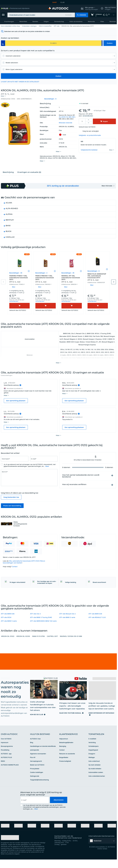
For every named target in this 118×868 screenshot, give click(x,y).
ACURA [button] (9, 201)
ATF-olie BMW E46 (8, 622)
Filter (102, 21)
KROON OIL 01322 (8, 645)
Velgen (46, 21)
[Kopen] (19, 304)
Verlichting (92, 751)
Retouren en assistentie (67, 762)
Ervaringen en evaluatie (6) (29, 170)
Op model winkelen (95, 777)
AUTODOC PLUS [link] (6, 766)
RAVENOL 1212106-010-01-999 (71, 645)
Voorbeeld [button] (68, 15)
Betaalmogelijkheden (66, 751)
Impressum (5, 751)
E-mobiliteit (92, 747)
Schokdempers (94, 755)
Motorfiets (23, 21)
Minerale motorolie (66, 121)
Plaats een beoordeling (12, 500)
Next (114, 280)
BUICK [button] (9, 229)
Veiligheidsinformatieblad (89, 148)
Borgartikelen (64, 766)
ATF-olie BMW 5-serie (9, 629)
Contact (15, 561)
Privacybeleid (35, 777)
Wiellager (92, 766)
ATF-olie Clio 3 (35, 622)
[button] (89, 8)
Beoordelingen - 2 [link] (41, 271)
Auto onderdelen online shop (10, 26)
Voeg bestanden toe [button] (11, 492)
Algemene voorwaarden (38, 762)
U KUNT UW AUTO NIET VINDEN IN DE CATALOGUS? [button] (20, 82)
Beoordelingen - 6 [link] (94, 269)
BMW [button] (8, 224)
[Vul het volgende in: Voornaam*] (15, 453)
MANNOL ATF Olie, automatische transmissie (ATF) (72, 277)
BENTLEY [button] (10, 218)
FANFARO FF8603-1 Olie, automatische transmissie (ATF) (19, 277)
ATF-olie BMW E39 (95, 622)
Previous (3, 280)
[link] (15, 8)
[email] (35, 808)
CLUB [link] (62, 2)
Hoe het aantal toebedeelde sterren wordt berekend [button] (81, 470)
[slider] (25, 448)
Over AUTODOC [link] (6, 747)
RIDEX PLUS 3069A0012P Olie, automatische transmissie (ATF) (98, 275)
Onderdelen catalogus (29, 26)
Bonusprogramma (7, 755)
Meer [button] (47, 461)
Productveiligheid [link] (65, 770)
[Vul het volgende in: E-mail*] (44, 453)
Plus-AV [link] (33, 766)
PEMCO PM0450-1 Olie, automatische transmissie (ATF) (46, 277)
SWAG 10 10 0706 (38, 645)
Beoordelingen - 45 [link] (68, 271)
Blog (32, 751)
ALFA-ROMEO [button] (12, 207)
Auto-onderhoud (94, 770)
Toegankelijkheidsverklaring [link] (40, 788)
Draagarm (92, 762)
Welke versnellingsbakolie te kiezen (20, 518)
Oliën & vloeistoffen (45, 26)
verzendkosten (88, 114)
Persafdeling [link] (5, 758)
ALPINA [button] (9, 212)
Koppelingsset (93, 758)
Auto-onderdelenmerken (97, 784)
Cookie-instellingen (37, 781)
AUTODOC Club (35, 747)
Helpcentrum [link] (64, 747)
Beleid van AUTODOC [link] (37, 773)
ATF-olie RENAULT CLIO (97, 626)
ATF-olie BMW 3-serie (67, 626)
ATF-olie (57, 26)
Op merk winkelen (95, 773)
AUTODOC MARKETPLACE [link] (10, 773)
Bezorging (63, 755)
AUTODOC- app (6, 762)
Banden (35, 21)
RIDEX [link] (3, 770)
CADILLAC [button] (10, 235)
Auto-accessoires (76, 21)
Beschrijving (8, 170)
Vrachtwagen (9, 21)
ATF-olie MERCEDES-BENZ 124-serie (43, 629)
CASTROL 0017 (52, 645)
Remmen (113, 21)
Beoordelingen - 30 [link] (16, 271)
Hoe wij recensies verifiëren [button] (74, 479)
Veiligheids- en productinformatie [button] (90, 133)
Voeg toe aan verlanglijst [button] (91, 129)
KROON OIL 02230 (23, 645)
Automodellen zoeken (96, 781)
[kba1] (53, 43)
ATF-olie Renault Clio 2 (67, 622)
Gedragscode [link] (35, 784)
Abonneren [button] (58, 808)
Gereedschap (59, 21)
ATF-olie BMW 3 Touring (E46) (41, 626)
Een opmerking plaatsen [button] (16, 397)
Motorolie (91, 21)
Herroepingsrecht (36, 770)
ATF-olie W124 (6, 626)
